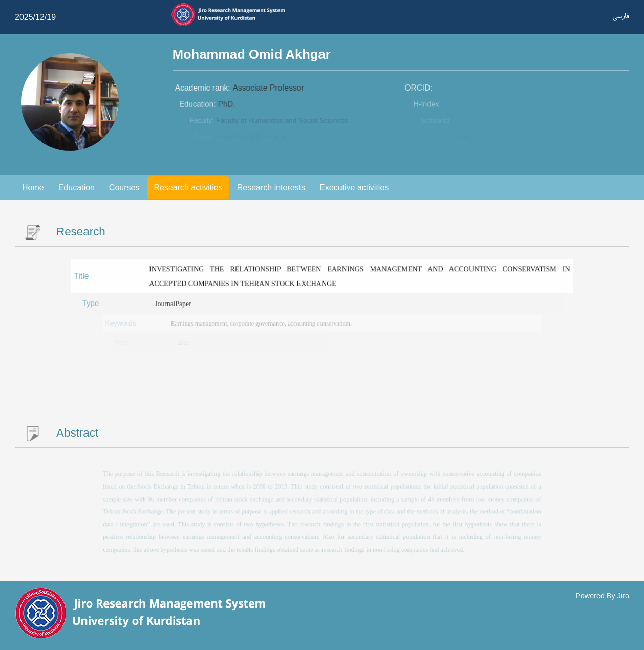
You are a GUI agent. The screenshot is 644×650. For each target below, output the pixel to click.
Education (77, 188)
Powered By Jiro (602, 596)
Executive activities (354, 188)
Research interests (271, 188)
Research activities (188, 188)
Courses (124, 188)
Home (33, 188)
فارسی (621, 16)
